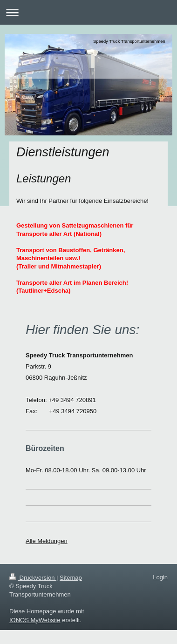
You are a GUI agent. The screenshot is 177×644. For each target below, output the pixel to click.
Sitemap (71, 578)
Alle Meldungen (47, 541)
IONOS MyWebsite (35, 620)
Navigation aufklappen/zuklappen (88, 12)
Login (160, 577)
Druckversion (33, 578)
